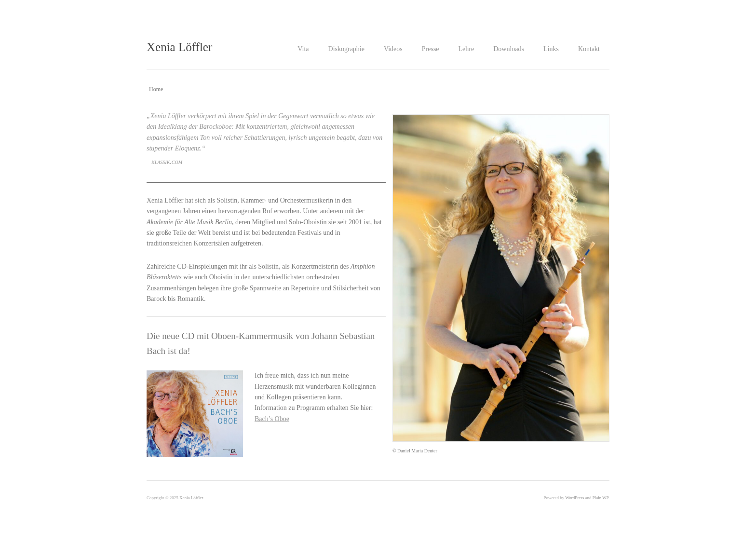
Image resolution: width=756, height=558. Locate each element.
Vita (303, 49)
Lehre (466, 49)
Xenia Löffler (179, 47)
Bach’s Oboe (272, 419)
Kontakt (589, 49)
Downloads (509, 49)
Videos (393, 49)
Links (551, 49)
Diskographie (346, 49)
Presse (431, 49)
